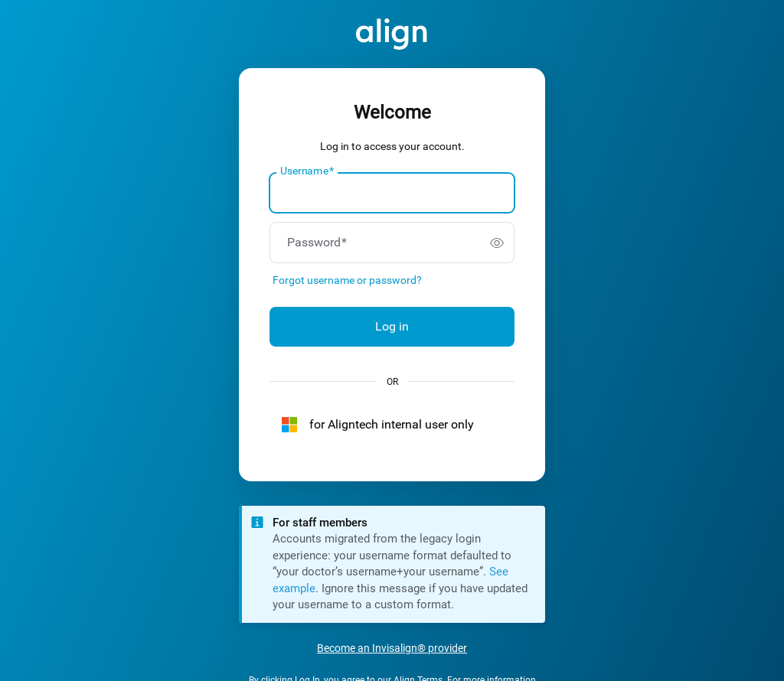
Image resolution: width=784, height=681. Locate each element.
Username (307, 171)
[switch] (497, 243)
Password (317, 243)
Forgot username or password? (347, 280)
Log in (392, 326)
